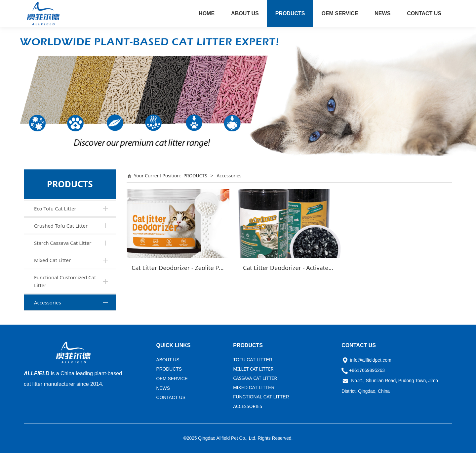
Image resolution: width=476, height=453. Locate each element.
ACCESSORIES (248, 406)
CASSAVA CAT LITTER (255, 378)
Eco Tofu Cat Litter (55, 208)
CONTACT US (424, 13)
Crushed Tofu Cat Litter (61, 226)
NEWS (382, 13)
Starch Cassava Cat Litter (63, 243)
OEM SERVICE (340, 13)
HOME (207, 13)
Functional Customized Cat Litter (65, 281)
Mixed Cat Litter (52, 260)
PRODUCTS (290, 13)
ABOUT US (245, 13)
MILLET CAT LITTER (253, 369)
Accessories (48, 302)
